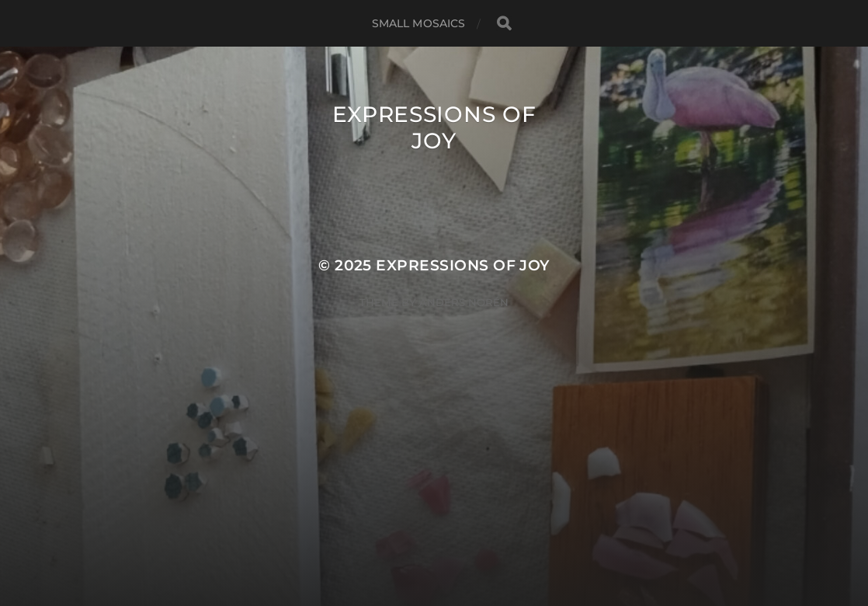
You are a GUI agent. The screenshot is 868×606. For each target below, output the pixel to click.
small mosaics (419, 23)
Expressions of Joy (434, 127)
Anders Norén (464, 302)
